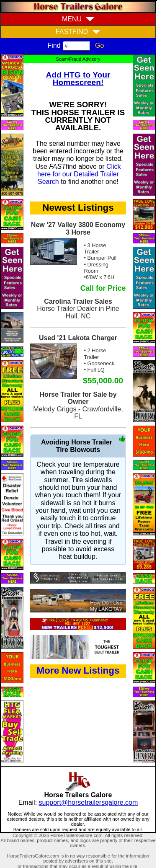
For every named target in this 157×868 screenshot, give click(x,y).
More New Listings (78, 670)
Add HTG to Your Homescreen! (78, 79)
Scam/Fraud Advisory (78, 59)
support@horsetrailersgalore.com (89, 802)
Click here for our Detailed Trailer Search (79, 174)
